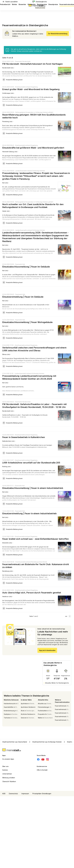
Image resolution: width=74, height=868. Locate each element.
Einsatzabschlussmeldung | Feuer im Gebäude (26, 267)
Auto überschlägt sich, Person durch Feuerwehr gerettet (32, 593)
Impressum (25, 794)
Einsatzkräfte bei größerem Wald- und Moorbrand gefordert (33, 148)
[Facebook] (38, 759)
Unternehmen (7, 774)
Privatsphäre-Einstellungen (42, 794)
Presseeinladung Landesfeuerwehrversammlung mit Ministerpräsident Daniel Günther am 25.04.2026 (29, 377)
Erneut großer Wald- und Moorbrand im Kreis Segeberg (31, 89)
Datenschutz (13, 794)
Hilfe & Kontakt (42, 770)
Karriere (5, 770)
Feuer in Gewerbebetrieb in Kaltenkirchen (24, 437)
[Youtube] (43, 759)
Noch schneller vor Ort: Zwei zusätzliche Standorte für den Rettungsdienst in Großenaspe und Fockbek (33, 206)
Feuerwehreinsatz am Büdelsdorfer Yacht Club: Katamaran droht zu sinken (36, 566)
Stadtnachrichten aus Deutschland (15, 742)
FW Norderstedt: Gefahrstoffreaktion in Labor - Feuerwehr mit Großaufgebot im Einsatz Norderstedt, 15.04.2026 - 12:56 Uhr (34, 406)
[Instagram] (47, 759)
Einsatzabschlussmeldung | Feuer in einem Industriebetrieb (33, 488)
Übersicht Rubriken (9, 781)
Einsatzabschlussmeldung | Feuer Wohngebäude (27, 322)
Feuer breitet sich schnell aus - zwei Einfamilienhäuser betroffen (36, 539)
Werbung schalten (9, 778)
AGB (4, 794)
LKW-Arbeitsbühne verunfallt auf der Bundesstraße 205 (31, 463)
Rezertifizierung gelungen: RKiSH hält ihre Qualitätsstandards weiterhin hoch (34, 116)
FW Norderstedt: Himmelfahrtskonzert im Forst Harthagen (32, 64)
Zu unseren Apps (8, 759)
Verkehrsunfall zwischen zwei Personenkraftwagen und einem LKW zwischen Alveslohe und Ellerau (34, 349)
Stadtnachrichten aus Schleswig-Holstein (45, 742)
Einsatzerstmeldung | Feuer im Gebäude (23, 297)
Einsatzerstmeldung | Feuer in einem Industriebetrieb (29, 513)
